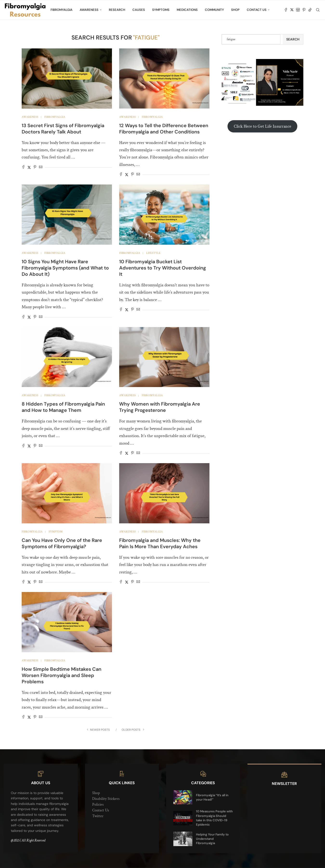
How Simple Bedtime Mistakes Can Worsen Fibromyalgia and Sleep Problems (62, 675)
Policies (98, 805)
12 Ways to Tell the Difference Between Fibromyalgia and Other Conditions (164, 129)
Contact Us (257, 10)
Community (214, 10)
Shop (235, 10)
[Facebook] (286, 10)
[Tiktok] (310, 10)
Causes (139, 10)
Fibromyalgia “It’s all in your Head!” (212, 797)
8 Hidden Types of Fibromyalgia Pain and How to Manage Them (63, 407)
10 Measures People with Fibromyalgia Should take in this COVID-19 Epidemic (214, 818)
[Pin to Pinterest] (35, 168)
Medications (187, 10)
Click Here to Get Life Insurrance (263, 126)
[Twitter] (292, 10)
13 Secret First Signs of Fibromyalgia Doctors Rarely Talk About (63, 129)
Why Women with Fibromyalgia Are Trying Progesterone (160, 407)
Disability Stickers (106, 799)
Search (293, 39)
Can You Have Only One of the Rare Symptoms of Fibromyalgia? (62, 543)
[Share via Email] (41, 168)
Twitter (98, 816)
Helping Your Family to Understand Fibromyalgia (212, 839)
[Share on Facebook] (23, 168)
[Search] (318, 10)
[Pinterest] (304, 10)
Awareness (89, 10)
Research (117, 10)
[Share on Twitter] (29, 168)
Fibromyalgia (62, 10)
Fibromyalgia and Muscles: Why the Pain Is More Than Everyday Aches (160, 543)
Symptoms (161, 10)
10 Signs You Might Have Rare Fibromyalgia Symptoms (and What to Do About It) (65, 268)
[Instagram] (298, 10)
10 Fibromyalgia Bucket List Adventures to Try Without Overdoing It (163, 268)
